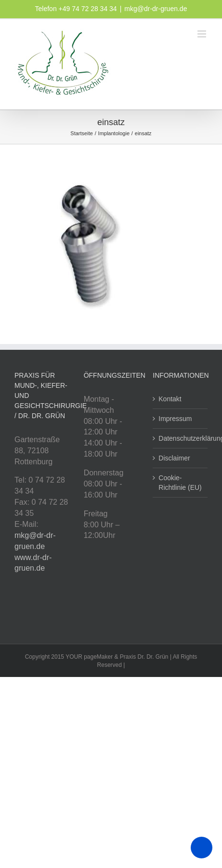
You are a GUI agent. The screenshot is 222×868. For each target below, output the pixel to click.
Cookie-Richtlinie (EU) (180, 483)
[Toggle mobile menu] (202, 34)
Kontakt (170, 399)
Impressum (175, 419)
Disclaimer (174, 458)
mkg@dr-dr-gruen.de (156, 9)
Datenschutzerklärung (181, 438)
